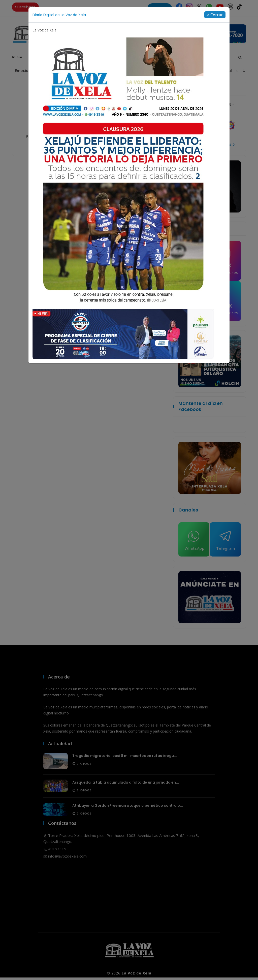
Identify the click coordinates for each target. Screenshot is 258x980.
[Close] (215, 15)
